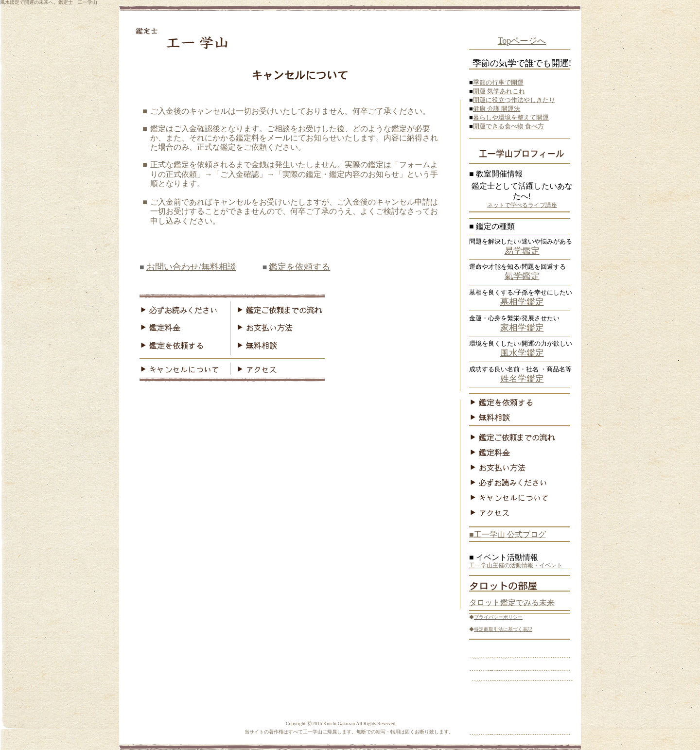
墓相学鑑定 (522, 302)
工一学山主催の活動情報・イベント (516, 565)
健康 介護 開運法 (497, 109)
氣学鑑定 (522, 276)
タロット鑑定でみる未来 (512, 602)
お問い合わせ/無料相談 (191, 267)
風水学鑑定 (522, 353)
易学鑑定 (522, 251)
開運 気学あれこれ (499, 91)
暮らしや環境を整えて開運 (511, 117)
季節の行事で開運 (498, 82)
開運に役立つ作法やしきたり (514, 100)
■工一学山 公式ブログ (507, 534)
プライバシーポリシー (498, 617)
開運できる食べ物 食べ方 (508, 126)
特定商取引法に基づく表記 (503, 629)
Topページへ (522, 41)
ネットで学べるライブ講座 (522, 205)
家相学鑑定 (522, 328)
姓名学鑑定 (522, 379)
